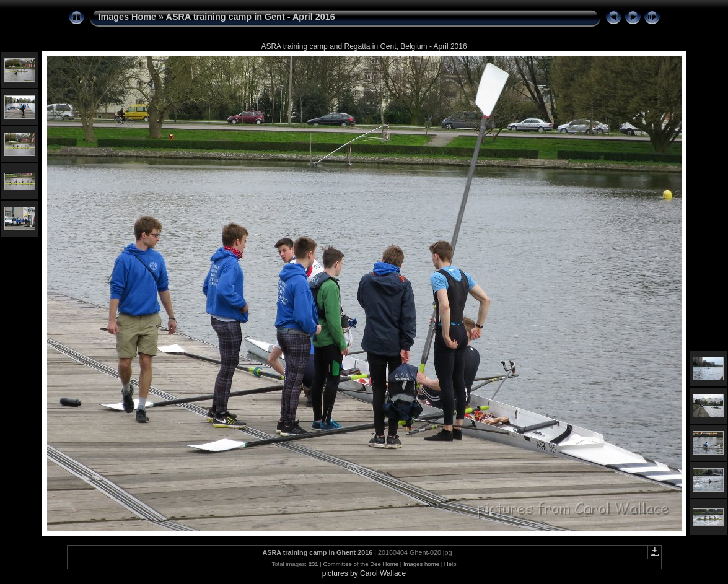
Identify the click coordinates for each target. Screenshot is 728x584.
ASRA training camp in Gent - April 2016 (251, 17)
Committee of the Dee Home (361, 564)
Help (450, 564)
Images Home (128, 17)
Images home (421, 564)
